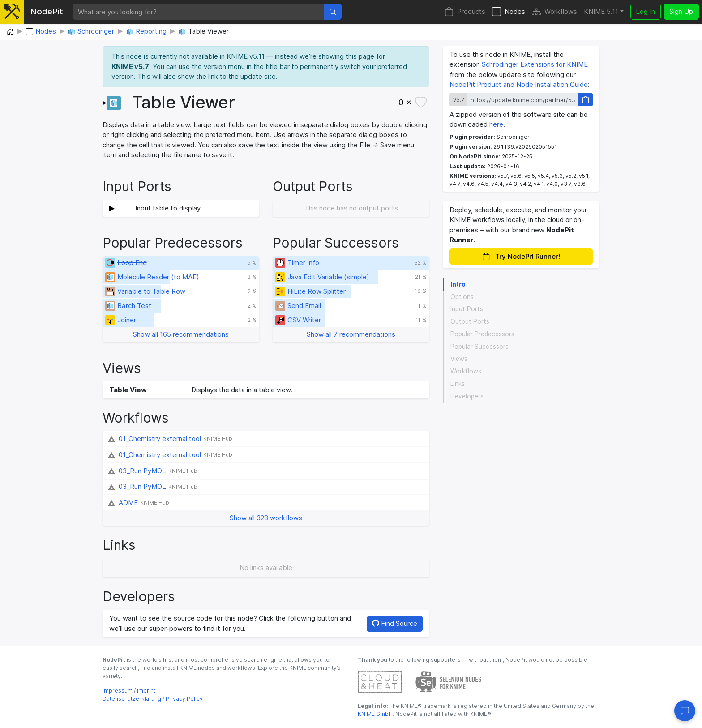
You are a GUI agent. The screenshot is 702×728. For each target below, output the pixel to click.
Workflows (554, 12)
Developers (467, 396)
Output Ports (470, 321)
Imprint (146, 691)
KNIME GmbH (375, 714)
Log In (645, 11)
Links (458, 384)
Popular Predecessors (482, 334)
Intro (458, 284)
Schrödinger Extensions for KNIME (535, 64)
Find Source (395, 623)
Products (465, 12)
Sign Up (681, 11)
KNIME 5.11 (601, 11)
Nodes (509, 12)
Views (459, 359)
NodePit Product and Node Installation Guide (519, 84)
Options (462, 297)
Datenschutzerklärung (132, 699)
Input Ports (467, 309)
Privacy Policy (184, 699)
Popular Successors (479, 347)
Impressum (118, 691)
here (496, 124)
